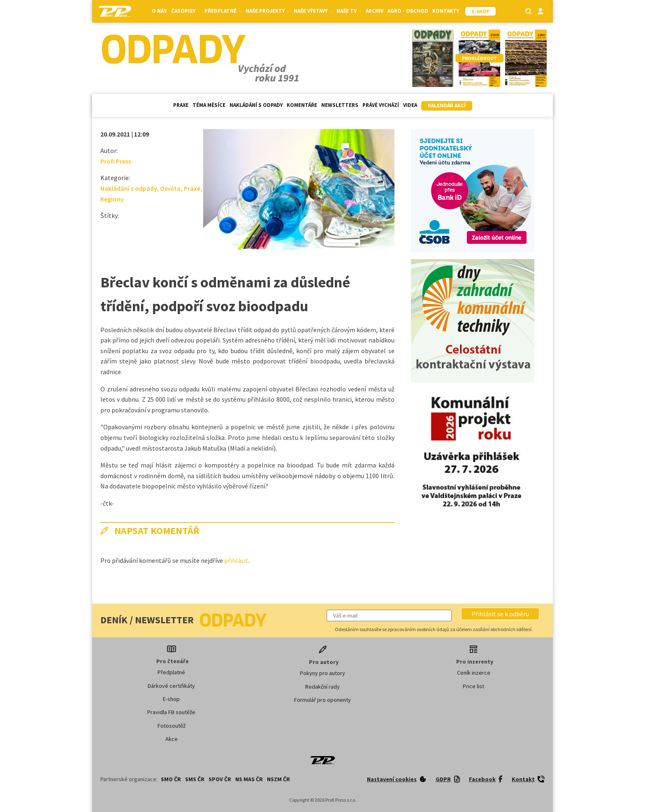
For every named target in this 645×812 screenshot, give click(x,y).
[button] (500, 614)
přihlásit (236, 560)
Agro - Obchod (408, 11)
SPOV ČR (220, 779)
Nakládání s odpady (256, 105)
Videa (410, 105)
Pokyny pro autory (322, 673)
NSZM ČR (278, 779)
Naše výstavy (313, 11)
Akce (172, 739)
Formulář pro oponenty (322, 700)
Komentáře (302, 105)
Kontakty (446, 11)
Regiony (112, 199)
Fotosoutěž (172, 726)
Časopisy (186, 11)
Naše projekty (268, 11)
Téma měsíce (209, 105)
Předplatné (223, 11)
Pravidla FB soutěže (171, 712)
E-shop (171, 699)
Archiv (375, 11)
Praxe (181, 105)
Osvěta (170, 188)
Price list (473, 686)
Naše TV (349, 11)
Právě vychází (381, 105)
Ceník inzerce (474, 673)
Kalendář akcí (447, 105)
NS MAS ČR (249, 779)
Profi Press (116, 161)
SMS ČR (195, 779)
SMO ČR (171, 779)
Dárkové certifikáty (171, 686)
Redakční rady (322, 687)
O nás (159, 11)
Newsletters (340, 105)
